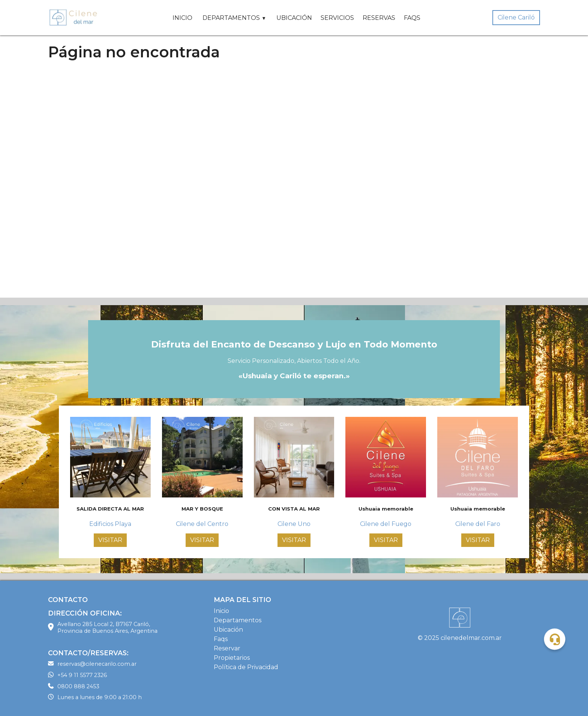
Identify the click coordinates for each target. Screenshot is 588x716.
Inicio (221, 611)
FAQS (412, 18)
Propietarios (232, 658)
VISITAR (110, 540)
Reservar (227, 648)
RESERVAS (379, 18)
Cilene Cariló (516, 17)
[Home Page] (74, 18)
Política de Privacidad (246, 667)
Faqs (221, 639)
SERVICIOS (337, 18)
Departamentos (238, 620)
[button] (555, 639)
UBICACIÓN (294, 18)
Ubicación (228, 630)
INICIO (182, 18)
